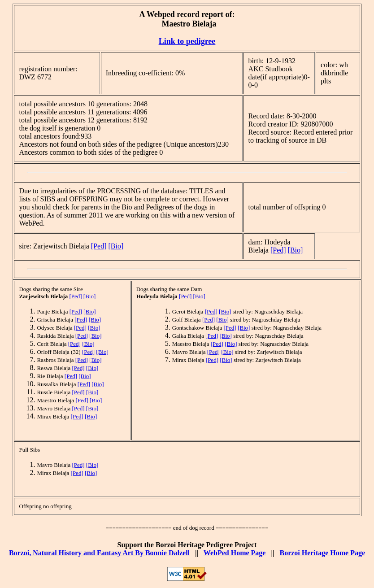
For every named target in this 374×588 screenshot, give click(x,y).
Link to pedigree (187, 41)
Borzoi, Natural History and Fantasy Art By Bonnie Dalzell (99, 553)
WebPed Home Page (235, 553)
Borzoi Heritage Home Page (322, 553)
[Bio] (116, 246)
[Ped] (99, 246)
